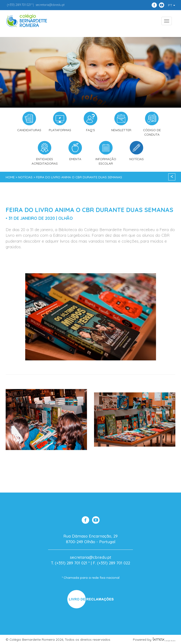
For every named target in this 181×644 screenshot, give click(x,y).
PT (172, 5)
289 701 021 (19, 5)
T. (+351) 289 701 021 (69, 563)
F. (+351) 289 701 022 (111, 563)
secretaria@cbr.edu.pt (50, 5)
